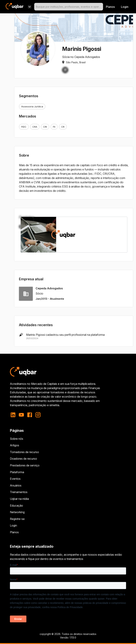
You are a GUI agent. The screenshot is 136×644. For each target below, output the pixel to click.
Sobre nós (17, 439)
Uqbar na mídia (19, 499)
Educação (16, 506)
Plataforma (17, 472)
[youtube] (21, 415)
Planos (110, 7)
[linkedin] (14, 415)
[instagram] (38, 415)
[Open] (101, 7)
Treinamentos (19, 492)
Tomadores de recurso (24, 452)
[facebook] (30, 415)
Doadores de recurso (23, 459)
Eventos (15, 479)
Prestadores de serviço (25, 465)
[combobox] (69, 7)
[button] (65, 70)
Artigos (15, 445)
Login (13, 525)
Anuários (16, 485)
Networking (17, 512)
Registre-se (17, 519)
